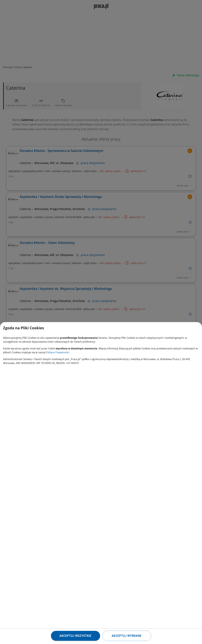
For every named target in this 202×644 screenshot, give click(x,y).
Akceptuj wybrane (127, 636)
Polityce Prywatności (58, 352)
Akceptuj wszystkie (75, 636)
